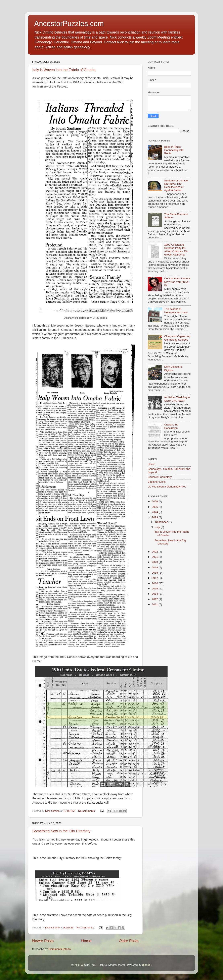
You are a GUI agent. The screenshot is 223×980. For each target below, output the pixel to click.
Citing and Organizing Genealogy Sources (177, 338)
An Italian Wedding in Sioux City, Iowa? (177, 399)
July (158, 527)
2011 (155, 604)
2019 (155, 567)
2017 (155, 578)
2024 (155, 512)
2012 (155, 599)
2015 (155, 589)
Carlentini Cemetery (160, 477)
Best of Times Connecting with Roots (174, 150)
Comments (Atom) (60, 949)
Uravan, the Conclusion (171, 426)
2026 (155, 501)
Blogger (147, 965)
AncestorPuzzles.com (69, 24)
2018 (155, 573)
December (162, 522)
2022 (155, 552)
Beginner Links (157, 482)
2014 (155, 594)
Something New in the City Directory (61, 831)
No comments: (87, 811)
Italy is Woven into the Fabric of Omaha (64, 70)
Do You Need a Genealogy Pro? (167, 487)
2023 (155, 517)
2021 (155, 557)
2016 (155, 583)
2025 (155, 507)
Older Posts (129, 941)
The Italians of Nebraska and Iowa (176, 311)
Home (86, 941)
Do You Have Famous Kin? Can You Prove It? (177, 282)
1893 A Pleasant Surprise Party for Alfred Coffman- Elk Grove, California (176, 250)
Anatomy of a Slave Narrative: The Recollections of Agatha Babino (176, 185)
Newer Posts (43, 941)
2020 (155, 562)
